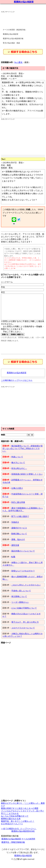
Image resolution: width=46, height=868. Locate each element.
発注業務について (19, 602)
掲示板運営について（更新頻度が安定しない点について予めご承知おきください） (23, 454)
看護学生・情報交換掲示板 (13, 847)
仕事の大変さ (17, 493)
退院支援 (15, 550)
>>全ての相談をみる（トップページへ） (19, 834)
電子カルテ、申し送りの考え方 (25, 627)
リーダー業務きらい (20, 607)
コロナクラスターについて (23, 633)
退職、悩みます (18, 545)
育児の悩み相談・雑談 (11, 43)
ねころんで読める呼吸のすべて (15, 821)
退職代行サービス (19, 533)
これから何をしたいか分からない (26, 590)
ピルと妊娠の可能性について (24, 613)
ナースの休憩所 (28, 844)
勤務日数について (19, 539)
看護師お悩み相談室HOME (23, 836)
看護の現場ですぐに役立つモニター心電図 (20, 813)
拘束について (17, 462)
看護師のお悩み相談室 (17, 378)
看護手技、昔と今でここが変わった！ (18, 826)
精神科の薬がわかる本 (11, 824)
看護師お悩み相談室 (24, 2)
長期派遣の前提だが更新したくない (27, 479)
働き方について (18, 468)
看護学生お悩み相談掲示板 (13, 39)
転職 (13, 562)
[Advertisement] (21, 19)
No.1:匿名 (18, 62)
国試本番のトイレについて (23, 556)
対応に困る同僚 (18, 507)
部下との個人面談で (20, 522)
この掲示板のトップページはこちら (17, 385)
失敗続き (15, 527)
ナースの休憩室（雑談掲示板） (15, 30)
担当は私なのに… (19, 473)
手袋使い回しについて (21, 596)
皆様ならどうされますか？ (23, 576)
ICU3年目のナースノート (12, 829)
